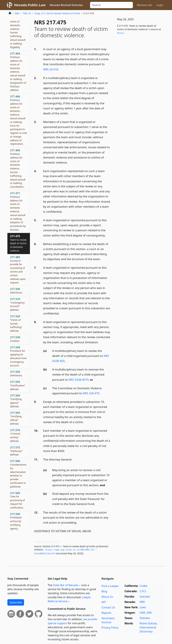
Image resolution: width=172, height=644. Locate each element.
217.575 (16, 451)
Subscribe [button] (16, 602)
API (104, 602)
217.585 (17, 500)
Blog (104, 591)
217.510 (17, 304)
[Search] (111, 5)
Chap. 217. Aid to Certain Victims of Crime (57, 13)
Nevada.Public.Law (30, 5)
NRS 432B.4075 (78, 380)
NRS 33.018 (51, 69)
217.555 (18, 385)
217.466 (18, 120)
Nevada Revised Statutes (66, 5)
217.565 (16, 418)
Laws (143, 607)
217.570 (15, 435)
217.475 (18, 243)
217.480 (18, 270)
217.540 (18, 356)
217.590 (16, 521)
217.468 (18, 168)
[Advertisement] (139, 63)
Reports (106, 613)
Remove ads (145, 5)
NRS (17, 13)
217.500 (16, 291)
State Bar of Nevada (66, 585)
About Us (107, 597)
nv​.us (120, 33)
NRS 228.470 (91, 393)
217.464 (18, 72)
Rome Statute (148, 623)
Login (160, 5)
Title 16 (27, 13)
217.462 (18, 29)
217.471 (18, 211)
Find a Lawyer (110, 586)
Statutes (145, 597)
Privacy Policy (110, 628)
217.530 (15, 339)
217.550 (16, 373)
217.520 (16, 323)
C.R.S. (143, 591)
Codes (143, 586)
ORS (149, 613)
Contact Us (108, 607)
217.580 (18, 474)
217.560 (16, 401)
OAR (142, 613)
